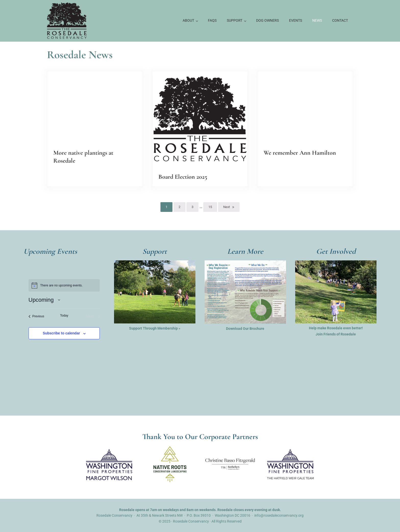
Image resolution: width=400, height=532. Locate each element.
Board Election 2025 (183, 176)
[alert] (64, 285)
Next (227, 207)
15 (213, 208)
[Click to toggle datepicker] (44, 300)
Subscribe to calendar (61, 333)
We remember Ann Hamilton (300, 152)
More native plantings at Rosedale (84, 156)
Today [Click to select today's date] (64, 315)
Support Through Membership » (155, 328)
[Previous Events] (36, 316)
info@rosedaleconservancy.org (279, 515)
